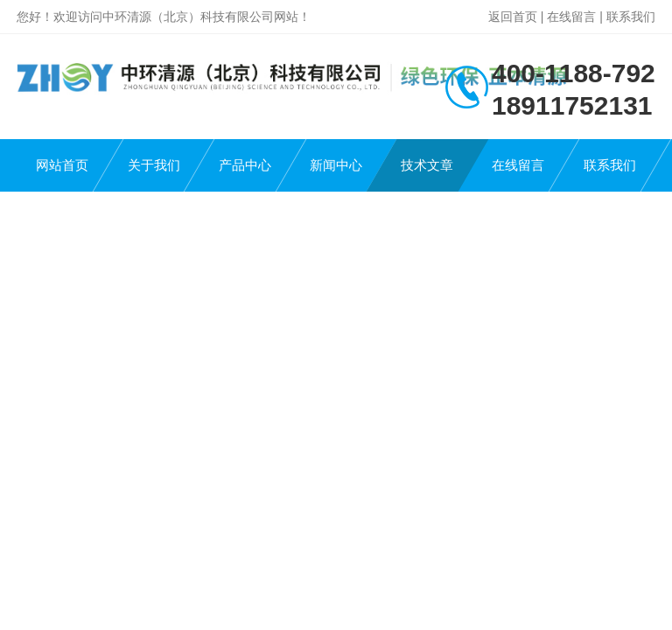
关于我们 (154, 165)
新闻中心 (336, 165)
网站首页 (62, 165)
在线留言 (571, 17)
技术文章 (427, 165)
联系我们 (631, 17)
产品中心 (245, 165)
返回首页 (513, 17)
